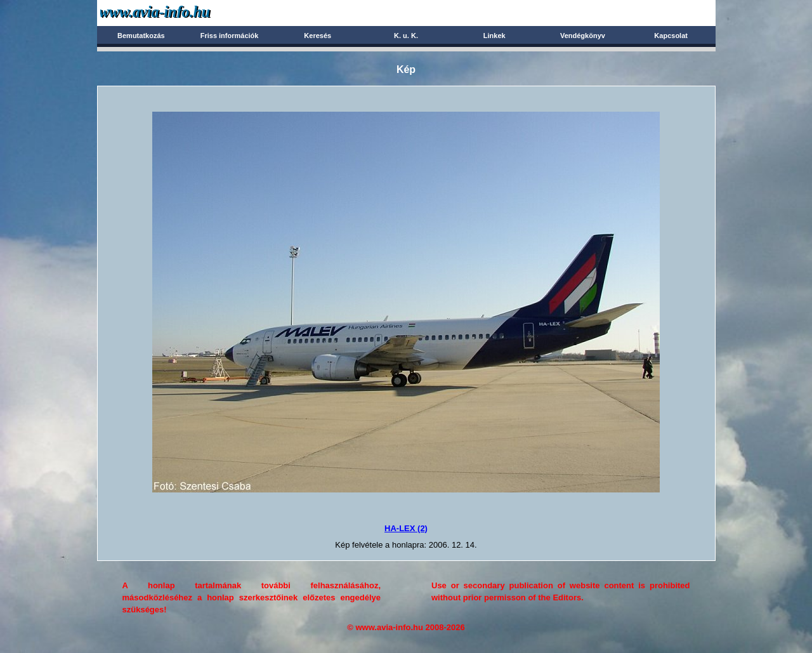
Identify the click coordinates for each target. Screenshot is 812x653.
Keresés (318, 36)
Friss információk (230, 36)
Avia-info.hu (177, 12)
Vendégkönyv (583, 36)
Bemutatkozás (141, 36)
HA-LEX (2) (406, 528)
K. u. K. (406, 36)
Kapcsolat (671, 36)
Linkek (494, 36)
